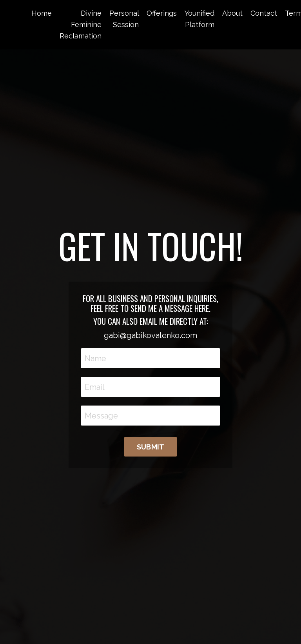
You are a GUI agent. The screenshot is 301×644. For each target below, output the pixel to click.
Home (42, 13)
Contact (264, 13)
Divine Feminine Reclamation (81, 25)
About (232, 13)
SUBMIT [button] (151, 447)
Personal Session (124, 19)
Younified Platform (199, 19)
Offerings (162, 13)
